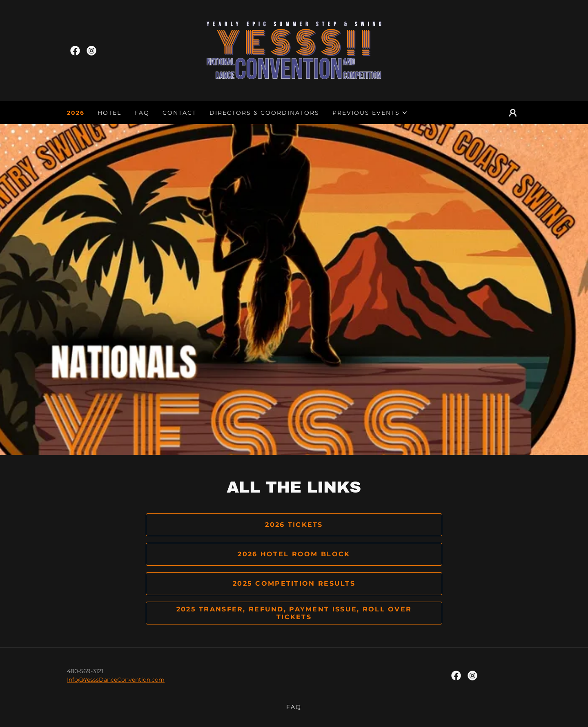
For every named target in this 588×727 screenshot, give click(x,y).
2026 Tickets (294, 525)
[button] (370, 113)
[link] (75, 51)
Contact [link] (179, 113)
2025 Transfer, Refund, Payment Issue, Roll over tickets (294, 613)
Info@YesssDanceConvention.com (116, 680)
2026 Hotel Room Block (294, 554)
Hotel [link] (109, 113)
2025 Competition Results (294, 583)
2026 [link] (76, 113)
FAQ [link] (142, 113)
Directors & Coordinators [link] (264, 113)
